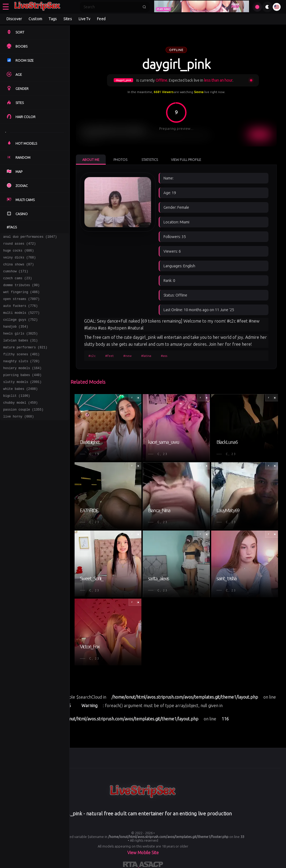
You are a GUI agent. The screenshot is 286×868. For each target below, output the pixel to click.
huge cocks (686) (19, 253)
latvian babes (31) (21, 353)
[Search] (111, 7)
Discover (14, 19)
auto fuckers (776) (21, 314)
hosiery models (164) (22, 384)
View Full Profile (186, 160)
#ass (164, 356)
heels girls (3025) (21, 345)
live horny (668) (19, 438)
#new (127, 356)
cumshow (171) (16, 276)
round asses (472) (19, 245)
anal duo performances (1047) (30, 237)
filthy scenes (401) (21, 368)
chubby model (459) (21, 422)
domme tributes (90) (21, 291)
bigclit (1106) (17, 415)
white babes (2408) (21, 407)
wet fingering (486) (21, 299)
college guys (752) (21, 330)
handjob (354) (16, 338)
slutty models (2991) (22, 399)
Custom (35, 19)
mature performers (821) (25, 361)
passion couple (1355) (23, 430)
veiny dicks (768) (19, 260)
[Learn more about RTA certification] (131, 865)
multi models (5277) (21, 322)
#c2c (92, 356)
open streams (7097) (21, 307)
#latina (146, 356)
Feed (101, 19)
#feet (109, 356)
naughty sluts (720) (21, 376)
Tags (53, 19)
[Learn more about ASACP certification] (151, 865)
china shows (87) (19, 268)
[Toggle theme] (267, 7)
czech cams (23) (18, 284)
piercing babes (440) (22, 392)
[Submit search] (144, 7)
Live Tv (84, 19)
